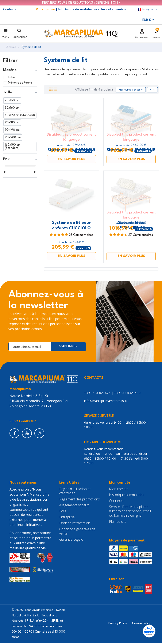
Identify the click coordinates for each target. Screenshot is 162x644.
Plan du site (118, 522)
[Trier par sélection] (130, 90)
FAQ (63, 512)
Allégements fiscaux (74, 506)
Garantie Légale (71, 540)
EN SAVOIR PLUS (72, 160)
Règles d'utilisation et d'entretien (75, 492)
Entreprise (67, 518)
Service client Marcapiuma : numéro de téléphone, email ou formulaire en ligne (130, 512)
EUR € (148, 20)
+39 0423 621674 (97, 393)
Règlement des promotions (80, 500)
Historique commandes (127, 496)
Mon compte (119, 490)
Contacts (10, 10)
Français (148, 10)
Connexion (117, 502)
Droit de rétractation (75, 524)
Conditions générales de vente (77, 532)
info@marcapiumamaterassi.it (106, 401)
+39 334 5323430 (127, 393)
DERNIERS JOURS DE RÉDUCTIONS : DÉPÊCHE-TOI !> (81, 3)
